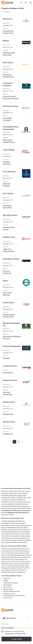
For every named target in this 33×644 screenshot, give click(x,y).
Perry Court (6, 271)
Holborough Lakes (9, 251)
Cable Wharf (7, 392)
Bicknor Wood (7, 55)
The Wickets (7, 120)
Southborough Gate (9, 227)
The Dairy (6, 229)
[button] (19, 442)
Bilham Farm (7, 184)
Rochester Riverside (9, 96)
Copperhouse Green (9, 53)
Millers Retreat (7, 140)
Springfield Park (8, 434)
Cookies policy (10, 633)
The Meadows (7, 205)
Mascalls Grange (8, 414)
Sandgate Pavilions (9, 142)
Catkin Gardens (8, 208)
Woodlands (6, 358)
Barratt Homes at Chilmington (12, 336)
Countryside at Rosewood (11, 99)
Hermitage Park (8, 373)
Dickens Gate (7, 273)
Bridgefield (6, 162)
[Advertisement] (16, 465)
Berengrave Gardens (9, 315)
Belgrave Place (8, 394)
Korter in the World (7, 628)
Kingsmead (6, 186)
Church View (7, 164)
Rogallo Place (7, 293)
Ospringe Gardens (8, 317)
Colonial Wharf (7, 118)
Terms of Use (21, 633)
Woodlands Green (8, 77)
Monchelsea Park (8, 31)
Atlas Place (6, 295)
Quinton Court (7, 75)
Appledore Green (8, 33)
